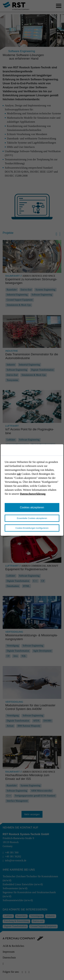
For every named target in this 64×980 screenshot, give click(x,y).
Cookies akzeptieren (32, 507)
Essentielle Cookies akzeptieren (32, 518)
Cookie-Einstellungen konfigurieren (32, 528)
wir (19, 474)
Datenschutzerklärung (33, 494)
